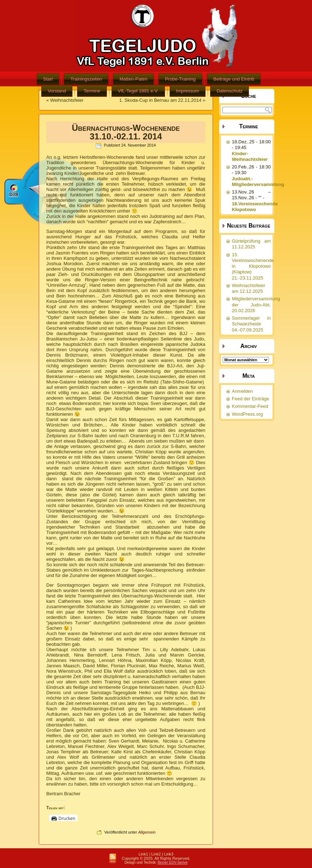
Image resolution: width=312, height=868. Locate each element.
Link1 (143, 854)
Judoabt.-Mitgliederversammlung (258, 182)
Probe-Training (180, 79)
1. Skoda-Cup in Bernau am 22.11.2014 (160, 100)
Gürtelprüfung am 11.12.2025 (252, 244)
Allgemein (147, 832)
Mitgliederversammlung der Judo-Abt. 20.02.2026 (256, 305)
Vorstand (57, 91)
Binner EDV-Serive (173, 862)
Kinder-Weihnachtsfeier (250, 156)
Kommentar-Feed (250, 406)
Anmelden (243, 391)
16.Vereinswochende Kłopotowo (255, 207)
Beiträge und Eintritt (234, 79)
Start (48, 79)
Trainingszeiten (86, 79)
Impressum (188, 91)
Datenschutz (230, 91)
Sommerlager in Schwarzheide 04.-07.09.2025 (252, 324)
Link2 (156, 854)
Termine (92, 91)
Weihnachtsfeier (67, 100)
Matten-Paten (133, 79)
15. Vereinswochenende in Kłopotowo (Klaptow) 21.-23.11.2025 (253, 266)
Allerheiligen (81, 189)
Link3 (169, 854)
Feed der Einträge (251, 399)
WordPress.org (247, 414)
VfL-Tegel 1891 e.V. (138, 91)
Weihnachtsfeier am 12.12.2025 (249, 288)
